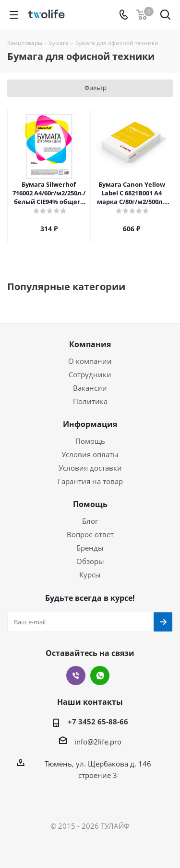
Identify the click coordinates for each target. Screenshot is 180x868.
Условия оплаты (90, 454)
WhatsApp (100, 676)
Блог (90, 521)
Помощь (90, 441)
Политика (90, 401)
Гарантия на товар (90, 481)
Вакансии (90, 388)
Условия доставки (90, 468)
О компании (90, 361)
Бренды (90, 548)
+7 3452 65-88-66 (98, 721)
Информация (90, 424)
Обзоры (90, 561)
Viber (76, 676)
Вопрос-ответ (90, 534)
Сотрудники (90, 374)
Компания (90, 344)
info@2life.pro (98, 742)
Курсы (90, 575)
